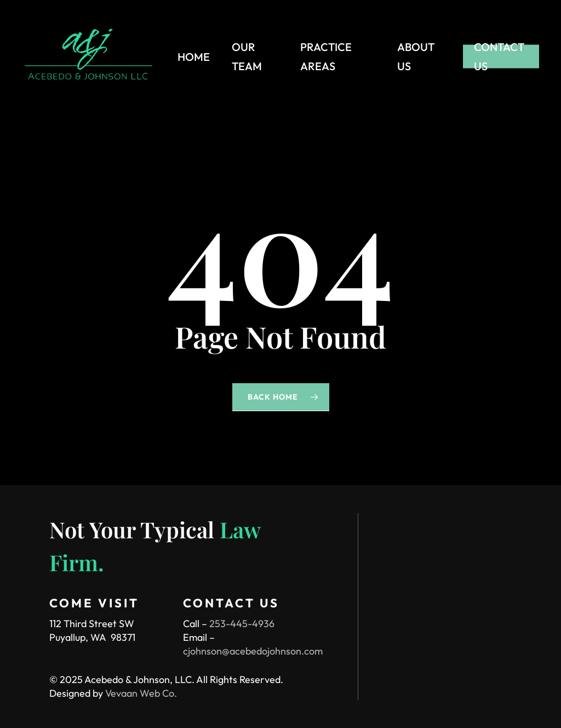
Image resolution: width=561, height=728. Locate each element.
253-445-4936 (242, 624)
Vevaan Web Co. (141, 693)
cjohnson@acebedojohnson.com (253, 651)
